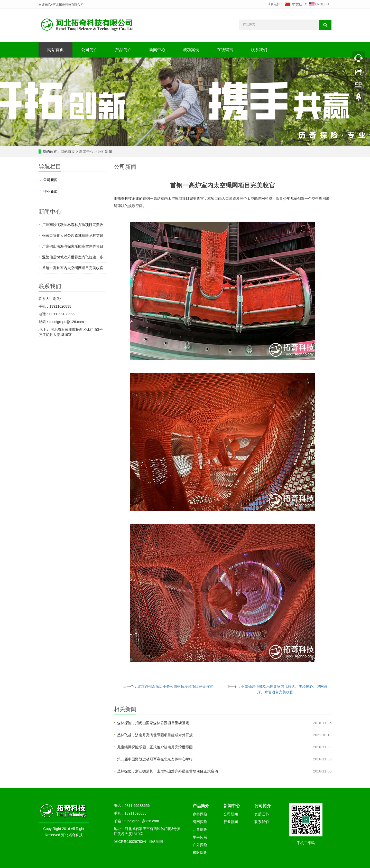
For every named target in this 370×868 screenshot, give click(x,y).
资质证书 (262, 814)
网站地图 (156, 842)
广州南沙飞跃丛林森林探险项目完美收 (73, 225)
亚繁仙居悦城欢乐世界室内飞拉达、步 (73, 257)
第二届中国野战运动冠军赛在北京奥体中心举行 (155, 759)
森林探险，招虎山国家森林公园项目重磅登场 (153, 723)
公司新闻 (104, 152)
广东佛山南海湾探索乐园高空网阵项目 (73, 246)
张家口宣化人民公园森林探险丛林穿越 (73, 235)
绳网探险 (200, 822)
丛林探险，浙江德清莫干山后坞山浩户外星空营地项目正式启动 (168, 771)
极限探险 (200, 853)
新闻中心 (157, 50)
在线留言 (225, 50)
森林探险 (200, 814)
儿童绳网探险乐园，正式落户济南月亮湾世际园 (155, 747)
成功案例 (191, 50)
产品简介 (123, 50)
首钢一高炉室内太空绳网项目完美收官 (73, 268)
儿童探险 (200, 829)
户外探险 (200, 845)
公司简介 (89, 50)
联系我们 (259, 50)
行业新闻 (50, 192)
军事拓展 (200, 837)
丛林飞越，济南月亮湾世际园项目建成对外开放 (155, 735)
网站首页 (55, 50)
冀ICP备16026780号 (130, 842)
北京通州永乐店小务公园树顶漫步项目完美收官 (175, 686)
